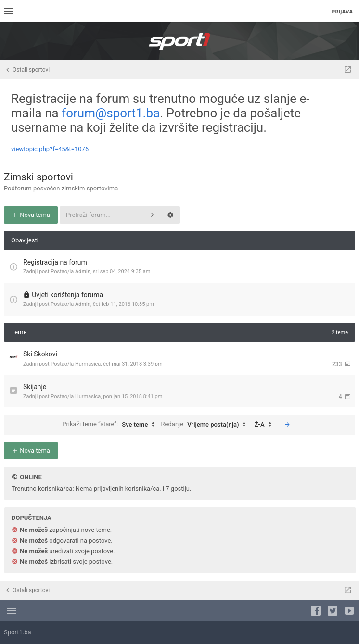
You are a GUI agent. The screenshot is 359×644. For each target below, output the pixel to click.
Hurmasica (88, 364)
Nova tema (31, 215)
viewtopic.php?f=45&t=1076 (50, 149)
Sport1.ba (18, 632)
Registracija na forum (55, 262)
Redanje (206, 425)
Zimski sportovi (38, 177)
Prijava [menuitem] (342, 11)
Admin (83, 271)
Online (31, 477)
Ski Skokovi (40, 354)
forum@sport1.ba (111, 113)
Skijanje (35, 387)
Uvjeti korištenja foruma (67, 295)
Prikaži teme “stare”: (111, 425)
